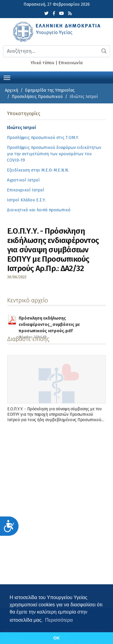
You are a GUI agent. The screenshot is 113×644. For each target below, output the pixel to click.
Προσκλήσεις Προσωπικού (37, 97)
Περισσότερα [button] (59, 620)
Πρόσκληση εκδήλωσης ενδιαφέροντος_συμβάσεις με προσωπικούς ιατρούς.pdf (58, 320)
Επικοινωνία (71, 63)
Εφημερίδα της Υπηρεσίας (50, 90)
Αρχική (11, 90)
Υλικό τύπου (42, 63)
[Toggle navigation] (7, 77)
